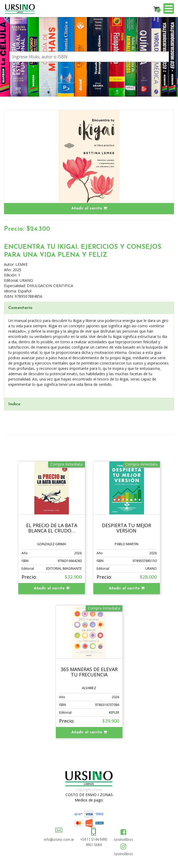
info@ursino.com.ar (59, 840)
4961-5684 (94, 845)
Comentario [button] (20, 308)
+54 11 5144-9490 (94, 840)
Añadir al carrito (89, 208)
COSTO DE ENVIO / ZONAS (89, 795)
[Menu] (169, 9)
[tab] (89, 308)
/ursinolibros (123, 840)
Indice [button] (14, 404)
